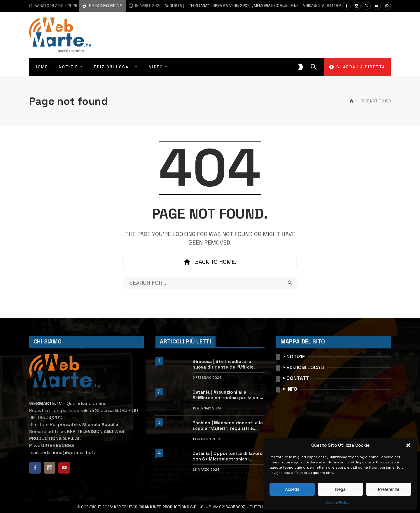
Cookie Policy (338, 502)
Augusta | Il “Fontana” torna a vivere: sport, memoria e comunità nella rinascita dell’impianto (229, 6)
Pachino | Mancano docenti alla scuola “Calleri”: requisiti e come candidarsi (228, 426)
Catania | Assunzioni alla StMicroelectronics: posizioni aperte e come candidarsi (226, 395)
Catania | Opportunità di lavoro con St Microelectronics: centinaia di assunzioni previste (228, 456)
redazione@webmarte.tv (68, 452)
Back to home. (210, 262)
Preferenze (389, 489)
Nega (340, 489)
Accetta (292, 489)
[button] (408, 445)
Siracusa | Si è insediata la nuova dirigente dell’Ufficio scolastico (223, 364)
